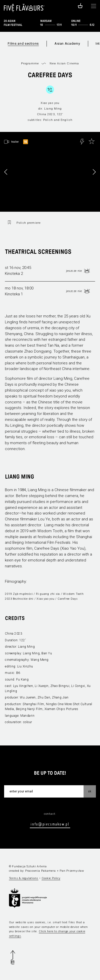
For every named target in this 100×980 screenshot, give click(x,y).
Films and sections (23, 43)
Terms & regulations (24, 878)
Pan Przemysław (72, 871)
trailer (15, 142)
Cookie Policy (51, 878)
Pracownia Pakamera (40, 871)
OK (90, 791)
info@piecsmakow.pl (50, 824)
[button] (94, 172)
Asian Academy (67, 43)
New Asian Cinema (64, 64)
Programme (30, 64)
